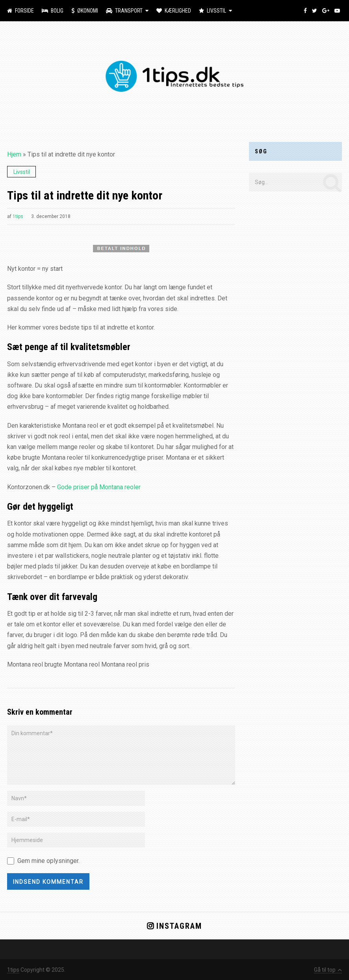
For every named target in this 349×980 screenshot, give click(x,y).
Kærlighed (174, 11)
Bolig (53, 11)
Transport (124, 11)
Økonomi (85, 11)
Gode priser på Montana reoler (99, 487)
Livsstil (213, 11)
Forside (20, 11)
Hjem (14, 154)
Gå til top (328, 970)
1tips (18, 216)
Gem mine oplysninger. (48, 861)
